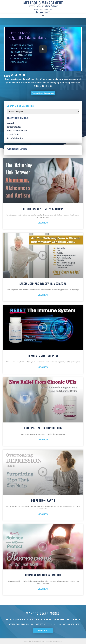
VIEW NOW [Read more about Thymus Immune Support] (43, 367)
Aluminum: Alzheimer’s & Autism (43, 209)
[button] (43, 16)
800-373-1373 (73, 624)
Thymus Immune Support (43, 356)
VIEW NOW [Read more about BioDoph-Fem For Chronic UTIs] (43, 440)
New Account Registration (43, 9)
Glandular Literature (14, 127)
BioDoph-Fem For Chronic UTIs (43, 428)
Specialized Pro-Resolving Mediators (43, 283)
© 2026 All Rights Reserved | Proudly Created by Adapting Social (43, 641)
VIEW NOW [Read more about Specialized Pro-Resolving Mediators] (43, 295)
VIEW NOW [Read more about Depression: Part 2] (43, 514)
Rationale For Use (13, 134)
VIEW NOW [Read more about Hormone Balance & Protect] (43, 589)
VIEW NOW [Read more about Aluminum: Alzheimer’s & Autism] (43, 223)
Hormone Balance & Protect (43, 575)
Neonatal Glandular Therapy (17, 130)
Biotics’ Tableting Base (15, 138)
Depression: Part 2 (43, 500)
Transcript (10, 123)
